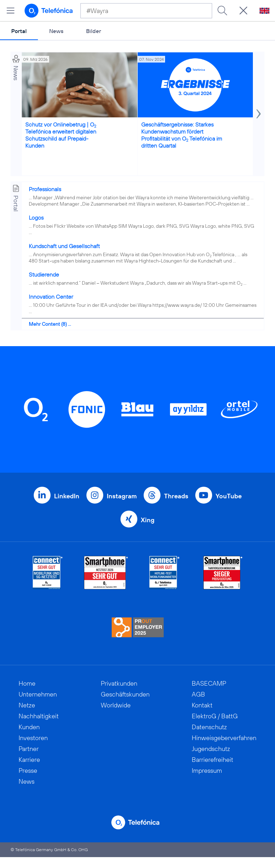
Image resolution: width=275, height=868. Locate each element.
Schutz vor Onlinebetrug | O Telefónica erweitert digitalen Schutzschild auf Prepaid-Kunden (61, 135)
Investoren (33, 738)
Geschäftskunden (125, 694)
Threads (176, 496)
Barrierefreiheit (212, 760)
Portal (19, 31)
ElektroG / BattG (215, 716)
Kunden (29, 727)
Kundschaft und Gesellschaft (64, 246)
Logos (36, 218)
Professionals (45, 189)
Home (27, 683)
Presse (28, 770)
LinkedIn (67, 496)
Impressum (207, 770)
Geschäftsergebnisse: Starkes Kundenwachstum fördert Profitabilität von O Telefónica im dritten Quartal (182, 135)
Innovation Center (51, 297)
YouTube (229, 496)
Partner (29, 749)
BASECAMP (209, 683)
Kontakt (202, 705)
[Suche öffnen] (243, 11)
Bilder (94, 31)
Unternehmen (38, 694)
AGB (198, 694)
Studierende (44, 274)
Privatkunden (119, 683)
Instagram (122, 496)
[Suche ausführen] (222, 11)
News (56, 31)
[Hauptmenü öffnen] (11, 11)
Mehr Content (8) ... (50, 324)
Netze (27, 705)
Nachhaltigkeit (39, 716)
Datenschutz (209, 727)
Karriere (29, 760)
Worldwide (116, 705)
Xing (148, 520)
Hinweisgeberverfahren (224, 738)
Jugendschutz (211, 749)
